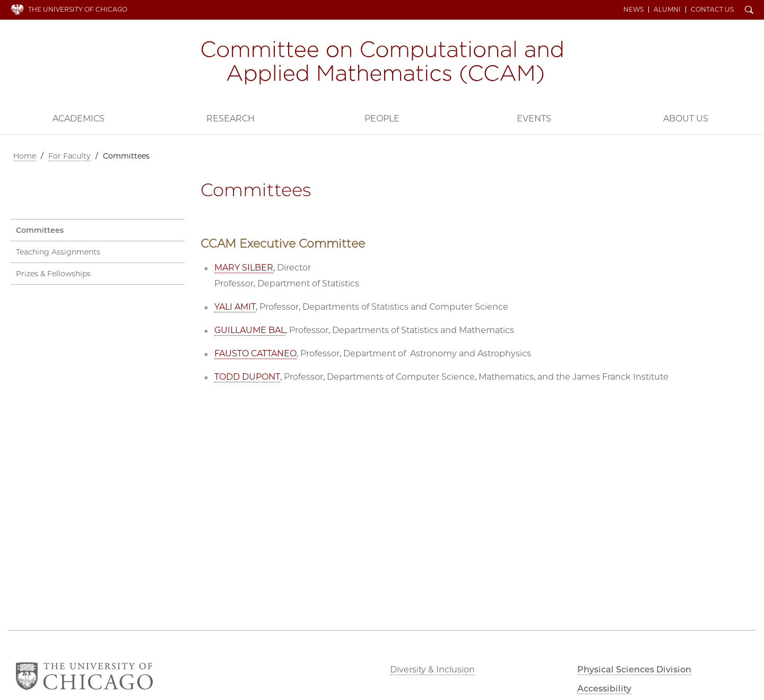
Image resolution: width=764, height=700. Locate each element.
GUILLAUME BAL (250, 330)
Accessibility (604, 689)
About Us (686, 119)
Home (25, 156)
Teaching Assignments (58, 252)
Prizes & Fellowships (53, 274)
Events (534, 119)
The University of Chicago (78, 9)
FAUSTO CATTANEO (255, 353)
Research (231, 119)
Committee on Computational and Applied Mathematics (382, 63)
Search (749, 11)
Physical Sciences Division (634, 670)
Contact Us (712, 10)
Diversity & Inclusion (432, 670)
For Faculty (70, 156)
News (633, 10)
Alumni (667, 10)
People (382, 119)
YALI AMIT (235, 307)
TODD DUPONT (247, 377)
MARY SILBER (244, 268)
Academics (79, 119)
